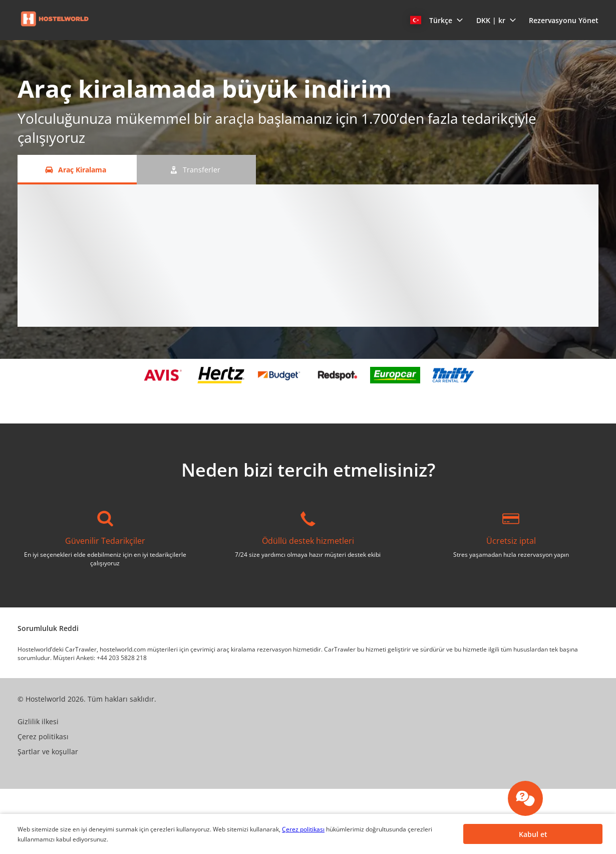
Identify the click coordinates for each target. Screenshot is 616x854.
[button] (437, 20)
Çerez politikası (303, 829)
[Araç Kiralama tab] (77, 170)
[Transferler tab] (196, 170)
